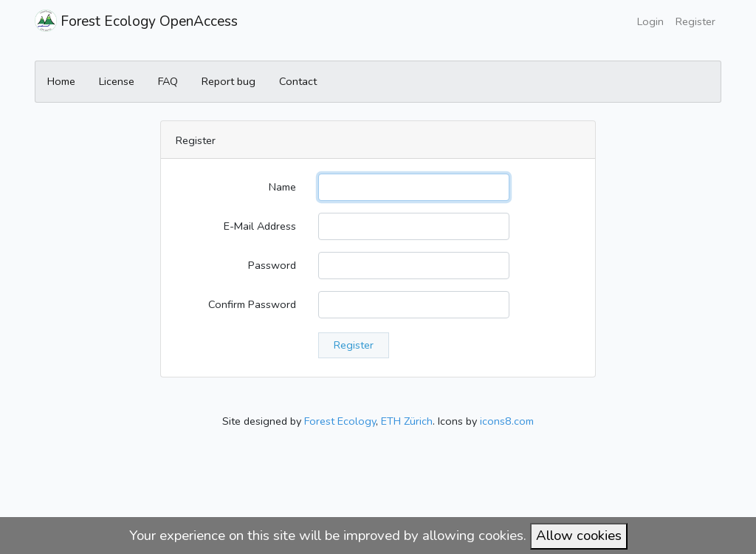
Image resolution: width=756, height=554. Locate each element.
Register (695, 21)
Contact (298, 81)
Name (282, 187)
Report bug (228, 81)
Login (650, 21)
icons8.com (507, 421)
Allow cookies (579, 536)
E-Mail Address (260, 226)
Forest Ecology (340, 421)
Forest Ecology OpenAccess (136, 21)
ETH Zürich (407, 421)
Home (61, 81)
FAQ (168, 81)
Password (272, 265)
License (117, 81)
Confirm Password (252, 304)
